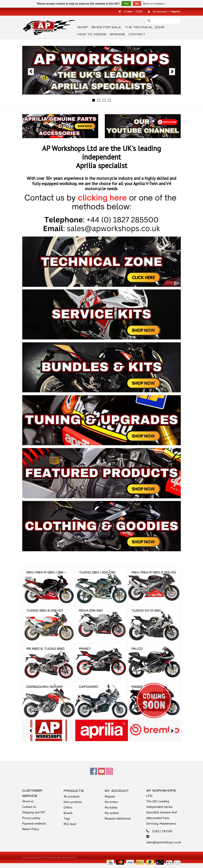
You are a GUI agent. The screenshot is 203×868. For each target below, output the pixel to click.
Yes (126, 4)
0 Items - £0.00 (131, 12)
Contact (137, 34)
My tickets (111, 807)
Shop (83, 27)
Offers (68, 807)
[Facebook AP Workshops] (94, 771)
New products (73, 802)
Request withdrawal (118, 818)
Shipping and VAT (34, 812)
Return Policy (31, 829)
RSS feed (70, 824)
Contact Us (29, 807)
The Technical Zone (145, 27)
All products (72, 796)
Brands (117, 34)
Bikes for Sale (106, 27)
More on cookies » (155, 4)
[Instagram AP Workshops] (109, 771)
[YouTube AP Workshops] (101, 771)
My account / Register (164, 12)
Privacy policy (31, 818)
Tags (67, 818)
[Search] (163, 20)
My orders (112, 802)
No (137, 4)
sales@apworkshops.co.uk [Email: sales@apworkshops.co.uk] (163, 842)
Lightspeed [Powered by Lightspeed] (84, 857)
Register (110, 796)
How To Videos (92, 34)
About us (28, 801)
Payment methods (34, 823)
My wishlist (112, 813)
